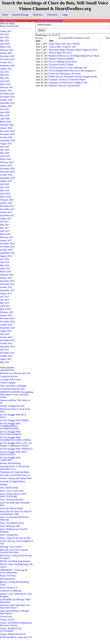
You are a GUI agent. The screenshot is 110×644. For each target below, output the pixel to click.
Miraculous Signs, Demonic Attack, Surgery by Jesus (73, 50)
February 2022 (7, 50)
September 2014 (7, 328)
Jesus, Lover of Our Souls (12, 491)
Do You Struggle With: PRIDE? (15, 420)
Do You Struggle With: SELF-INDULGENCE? (14, 453)
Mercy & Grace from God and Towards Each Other (14, 551)
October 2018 (6, 175)
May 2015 (5, 303)
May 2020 (5, 115)
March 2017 (6, 234)
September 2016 (7, 253)
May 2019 (5, 153)
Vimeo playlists (7, 368)
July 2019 (4, 147)
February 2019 (7, 162)
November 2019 (7, 134)
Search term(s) (44, 24)
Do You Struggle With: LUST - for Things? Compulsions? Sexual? (16, 444)
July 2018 (4, 184)
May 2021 (5, 78)
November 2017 (7, 209)
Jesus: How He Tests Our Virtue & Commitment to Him (16, 513)
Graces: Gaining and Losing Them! (16, 478)
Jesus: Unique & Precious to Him (15, 538)
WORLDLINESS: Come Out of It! (16, 637)
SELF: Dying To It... (9, 588)
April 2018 (5, 194)
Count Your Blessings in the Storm (65, 74)
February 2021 (7, 87)
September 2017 (7, 215)
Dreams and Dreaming (10, 463)
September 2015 (7, 290)
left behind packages (53, 21)
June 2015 (5, 300)
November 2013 (7, 340)
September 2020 (7, 103)
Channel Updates (8, 383)
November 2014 (7, 322)
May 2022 (5, 41)
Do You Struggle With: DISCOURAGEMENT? (11, 433)
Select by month (7, 23)
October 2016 (6, 250)
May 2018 (5, 190)
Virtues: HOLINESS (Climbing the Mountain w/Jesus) (16, 624)
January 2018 (6, 203)
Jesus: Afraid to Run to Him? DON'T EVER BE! (13, 495)
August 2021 (6, 69)
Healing (4, 485)
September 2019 (7, 140)
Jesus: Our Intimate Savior (12, 523)
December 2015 (7, 281)
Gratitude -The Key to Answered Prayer (67, 80)
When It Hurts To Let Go (61, 53)
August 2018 (6, 181)
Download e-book (82, 38)
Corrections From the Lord (12, 389)
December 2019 (7, 131)
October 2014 (6, 325)
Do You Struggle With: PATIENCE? (17, 449)
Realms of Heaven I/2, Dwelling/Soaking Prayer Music (74, 56)
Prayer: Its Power (8, 576)
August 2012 (6, 359)
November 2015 (7, 284)
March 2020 (6, 122)
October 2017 (6, 212)
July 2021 (4, 72)
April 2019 (5, 156)
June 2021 (5, 75)
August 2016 (6, 256)
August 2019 (6, 144)
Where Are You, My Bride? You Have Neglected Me (73, 77)
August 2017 (6, 219)
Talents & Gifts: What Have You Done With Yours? (15, 606)
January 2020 (6, 128)
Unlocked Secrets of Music (61, 65)
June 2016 (5, 262)
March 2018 (6, 197)
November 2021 (7, 59)
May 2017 (5, 228)
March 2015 (6, 309)
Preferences (52, 15)
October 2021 (6, 62)
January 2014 (6, 337)
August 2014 (6, 331)
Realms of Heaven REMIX (61, 59)
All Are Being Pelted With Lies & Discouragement (72, 71)
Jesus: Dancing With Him (12, 500)
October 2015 (6, 287)
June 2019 (5, 150)
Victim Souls (6, 617)
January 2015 (6, 315)
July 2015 (4, 297)
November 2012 (7, 353)
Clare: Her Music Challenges (13, 386)
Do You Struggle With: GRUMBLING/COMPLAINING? (16, 439)
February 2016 (7, 275)
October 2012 (6, 356)
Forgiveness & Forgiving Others (15, 472)
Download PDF (66, 38)
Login (65, 15)
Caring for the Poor (9, 376)
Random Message (20, 15)
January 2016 (6, 278)
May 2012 (5, 362)
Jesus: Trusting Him (9, 535)
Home (5, 15)
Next (108, 38)
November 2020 (7, 97)
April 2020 (5, 119)
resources (9, 21)
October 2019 (6, 137)
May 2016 (5, 265)
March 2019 (6, 159)
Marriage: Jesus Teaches (11, 547)
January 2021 (6, 90)
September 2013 (7, 347)
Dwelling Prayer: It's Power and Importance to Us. (15, 468)
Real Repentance (8, 579)
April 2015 (5, 306)
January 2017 (6, 240)
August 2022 (6, 31)
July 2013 (4, 350)
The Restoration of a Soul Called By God (68, 68)
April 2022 (5, 44)
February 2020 (7, 125)
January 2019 (6, 165)
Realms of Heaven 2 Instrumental (64, 86)
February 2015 (7, 312)
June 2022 (5, 37)
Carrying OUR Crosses (11, 379)
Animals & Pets (7, 370)
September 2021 (7, 66)
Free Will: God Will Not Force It (15, 475)
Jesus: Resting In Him (10, 526)
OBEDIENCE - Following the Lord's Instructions (14, 571)
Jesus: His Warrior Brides (12, 508)
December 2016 (7, 244)
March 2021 (6, 84)
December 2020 (7, 94)
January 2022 (6, 53)
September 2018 (7, 178)
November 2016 (7, 247)
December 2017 (7, 206)
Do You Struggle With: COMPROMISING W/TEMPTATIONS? (10, 426)
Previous (39, 38)
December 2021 (7, 56)
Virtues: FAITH (7, 620)
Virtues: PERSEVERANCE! (13, 634)
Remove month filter (9, 26)
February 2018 (7, 200)
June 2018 (5, 187)
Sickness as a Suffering (11, 591)
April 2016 (5, 268)
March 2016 (6, 272)
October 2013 (6, 343)
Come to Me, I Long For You (62, 47)
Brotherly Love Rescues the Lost (15, 373)
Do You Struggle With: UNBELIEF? (10, 459)
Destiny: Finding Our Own (12, 406)
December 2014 (7, 318)
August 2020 (6, 106)
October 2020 (6, 100)
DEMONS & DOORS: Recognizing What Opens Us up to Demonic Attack (17, 395)
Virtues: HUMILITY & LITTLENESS (11, 630)
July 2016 (4, 259)
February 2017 (7, 237)
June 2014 (5, 334)
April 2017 (5, 231)
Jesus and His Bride (9, 488)
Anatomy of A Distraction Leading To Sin (68, 83)
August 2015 (6, 293)
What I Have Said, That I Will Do (64, 44)
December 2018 (7, 169)
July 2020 (4, 109)
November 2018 (7, 172)
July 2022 (4, 34)
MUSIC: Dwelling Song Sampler (15, 561)
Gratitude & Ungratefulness (13, 481)
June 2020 (5, 112)
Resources (38, 15)
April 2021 (5, 81)
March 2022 (6, 47)
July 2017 (4, 222)
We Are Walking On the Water (63, 62)
